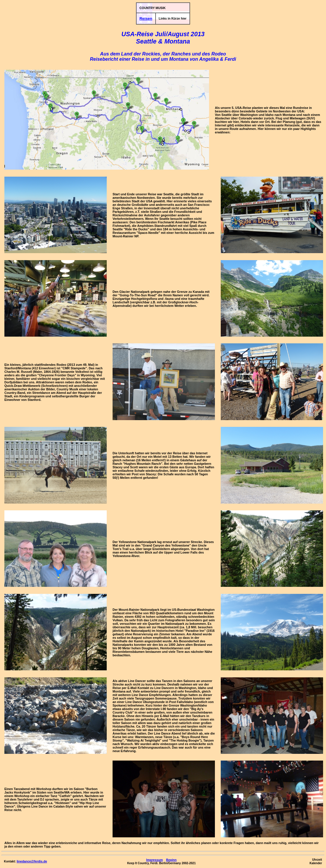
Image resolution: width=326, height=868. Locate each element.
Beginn (171, 860)
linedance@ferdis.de (32, 861)
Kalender (316, 863)
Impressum (155, 860)
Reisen (146, 19)
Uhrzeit (317, 860)
